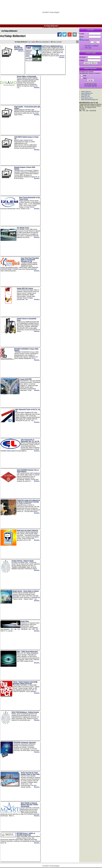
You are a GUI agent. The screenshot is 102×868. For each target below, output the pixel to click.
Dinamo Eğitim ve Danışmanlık (26, 76)
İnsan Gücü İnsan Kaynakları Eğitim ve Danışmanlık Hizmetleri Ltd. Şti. (30, 260)
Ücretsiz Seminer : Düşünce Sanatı (23, 561)
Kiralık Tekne (25, 621)
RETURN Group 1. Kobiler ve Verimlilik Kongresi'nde (26, 834)
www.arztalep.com (87, 93)
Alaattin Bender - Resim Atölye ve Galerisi (26, 591)
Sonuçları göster (91, 86)
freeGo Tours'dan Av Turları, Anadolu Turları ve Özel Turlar (30, 773)
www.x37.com (86, 96)
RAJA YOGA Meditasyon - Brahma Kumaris (25, 712)
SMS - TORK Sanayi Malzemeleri (27, 652)
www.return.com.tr (87, 98)
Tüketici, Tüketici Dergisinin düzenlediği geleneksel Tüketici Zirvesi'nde (25, 683)
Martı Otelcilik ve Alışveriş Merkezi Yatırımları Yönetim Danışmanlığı (29, 805)
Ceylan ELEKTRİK (26, 379)
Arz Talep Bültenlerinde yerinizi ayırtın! (19, 48)
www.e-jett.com (86, 91)
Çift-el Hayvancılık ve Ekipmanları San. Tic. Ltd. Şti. (30, 440)
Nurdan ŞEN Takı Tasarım (25, 288)
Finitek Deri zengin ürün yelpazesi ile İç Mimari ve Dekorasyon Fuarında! (28, 501)
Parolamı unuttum (92, 46)
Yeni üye (88, 48)
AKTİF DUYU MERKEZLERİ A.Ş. (52, 46)
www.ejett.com (86, 95)
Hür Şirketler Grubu (23, 228)
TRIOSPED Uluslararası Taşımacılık (25, 742)
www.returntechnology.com (90, 99)
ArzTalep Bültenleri (51, 26)
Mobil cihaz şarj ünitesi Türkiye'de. (28, 530)
